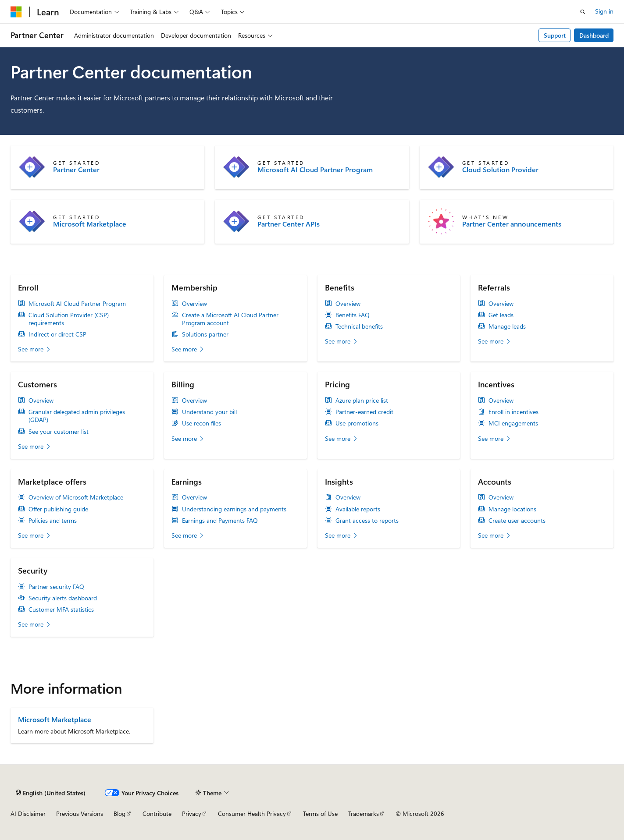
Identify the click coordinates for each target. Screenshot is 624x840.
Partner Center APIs (289, 224)
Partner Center (76, 170)
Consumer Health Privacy (252, 813)
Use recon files (201, 423)
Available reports (358, 509)
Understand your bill (209, 412)
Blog (119, 813)
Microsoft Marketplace (90, 224)
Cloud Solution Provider (500, 170)
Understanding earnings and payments (234, 509)
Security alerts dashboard (63, 598)
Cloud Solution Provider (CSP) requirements (69, 319)
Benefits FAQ (353, 315)
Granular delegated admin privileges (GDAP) (77, 416)
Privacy (192, 813)
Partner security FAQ (56, 587)
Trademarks (364, 813)
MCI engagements (513, 423)
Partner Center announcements (512, 224)
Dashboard (594, 35)
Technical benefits (359, 326)
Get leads (501, 315)
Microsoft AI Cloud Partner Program (315, 170)
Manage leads (507, 326)
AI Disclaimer (28, 813)
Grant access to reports (367, 521)
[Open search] (583, 12)
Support (555, 35)
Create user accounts (517, 521)
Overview (194, 304)
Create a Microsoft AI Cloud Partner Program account (230, 319)
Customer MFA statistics (61, 610)
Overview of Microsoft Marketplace (76, 497)
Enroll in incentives (513, 412)
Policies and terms (53, 521)
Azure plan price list (362, 401)
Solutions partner (205, 334)
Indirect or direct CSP (57, 334)
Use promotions (357, 423)
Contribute (157, 813)
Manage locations (512, 509)
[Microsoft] (16, 12)
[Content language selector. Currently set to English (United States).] (51, 793)
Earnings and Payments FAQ (220, 521)
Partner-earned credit (364, 412)
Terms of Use (320, 813)
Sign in (604, 11)
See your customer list (59, 432)
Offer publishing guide (58, 509)
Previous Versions (80, 813)
